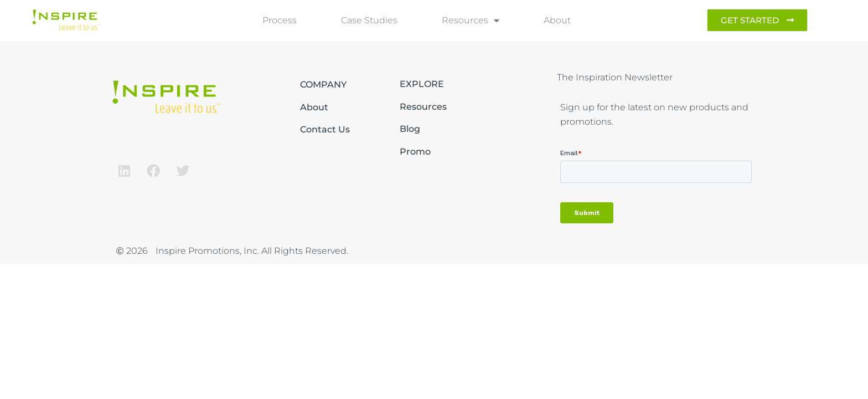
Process (280, 20)
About (557, 20)
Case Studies (369, 20)
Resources (471, 21)
